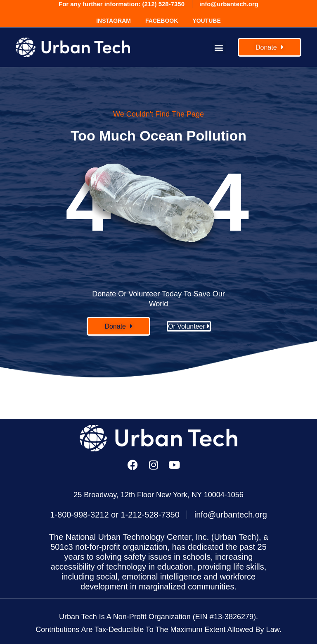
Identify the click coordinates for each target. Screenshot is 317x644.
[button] (219, 47)
